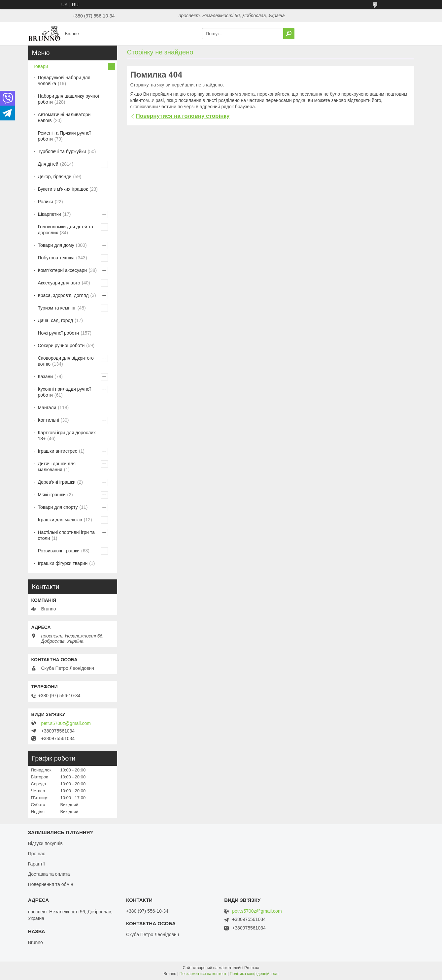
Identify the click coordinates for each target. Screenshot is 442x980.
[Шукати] (289, 34)
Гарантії (36, 864)
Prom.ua (252, 968)
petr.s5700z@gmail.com (66, 723)
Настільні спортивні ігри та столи (67, 535)
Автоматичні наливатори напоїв (64, 117)
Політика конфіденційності (254, 974)
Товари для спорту (58, 507)
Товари (41, 66)
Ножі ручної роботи (59, 333)
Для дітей (48, 164)
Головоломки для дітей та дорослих (66, 230)
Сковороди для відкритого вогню (66, 361)
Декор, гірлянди (55, 177)
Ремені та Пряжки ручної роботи (64, 136)
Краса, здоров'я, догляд (63, 295)
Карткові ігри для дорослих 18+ (67, 436)
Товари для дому (56, 245)
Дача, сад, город (56, 320)
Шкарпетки (50, 214)
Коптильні (49, 420)
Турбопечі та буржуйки (62, 151)
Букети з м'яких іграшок (63, 189)
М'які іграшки (52, 495)
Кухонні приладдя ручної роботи (65, 392)
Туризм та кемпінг (57, 308)
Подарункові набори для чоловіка (64, 81)
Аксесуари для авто (59, 283)
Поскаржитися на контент (203, 974)
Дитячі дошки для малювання (57, 467)
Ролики (46, 202)
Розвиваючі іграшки (59, 551)
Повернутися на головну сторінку (183, 116)
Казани (46, 376)
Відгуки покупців (45, 843)
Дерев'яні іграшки (57, 482)
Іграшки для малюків (60, 520)
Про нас (37, 854)
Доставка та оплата (49, 874)
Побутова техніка (56, 258)
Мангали (47, 408)
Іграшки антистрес (58, 451)
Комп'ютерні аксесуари (63, 270)
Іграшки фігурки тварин (63, 563)
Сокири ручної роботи (61, 345)
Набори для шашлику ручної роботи (69, 99)
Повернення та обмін (51, 884)
